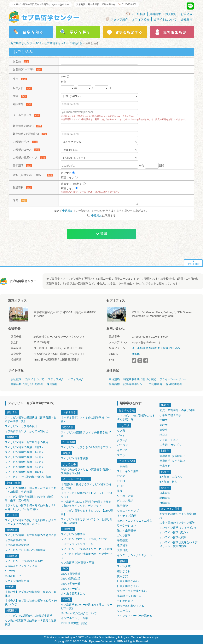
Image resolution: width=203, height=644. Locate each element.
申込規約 (68, 211)
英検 (120, 491)
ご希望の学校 (21, 142)
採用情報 (52, 384)
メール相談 (136, 14)
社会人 (164, 435)
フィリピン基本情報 (73, 534)
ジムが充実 (124, 611)
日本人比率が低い (128, 586)
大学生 (164, 430)
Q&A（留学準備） (72, 574)
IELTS (121, 486)
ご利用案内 (155, 384)
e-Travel (10, 571)
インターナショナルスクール (135, 555)
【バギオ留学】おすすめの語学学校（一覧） (85, 419)
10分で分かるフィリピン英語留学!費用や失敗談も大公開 (86, 471)
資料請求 (155, 14)
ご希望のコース (22, 150)
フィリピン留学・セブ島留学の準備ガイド (31, 535)
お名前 (17, 61)
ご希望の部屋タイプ (25, 158)
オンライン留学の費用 (173, 537)
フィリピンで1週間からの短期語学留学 (29, 616)
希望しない (69, 177)
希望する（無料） (73, 184)
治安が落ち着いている (130, 606)
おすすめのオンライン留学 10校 (178, 516)
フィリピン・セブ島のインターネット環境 (87, 549)
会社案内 (187, 19)
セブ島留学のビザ (16, 540)
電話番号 (18, 104)
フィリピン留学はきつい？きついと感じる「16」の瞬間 (87, 521)
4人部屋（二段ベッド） (174, 477)
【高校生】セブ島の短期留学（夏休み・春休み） (31, 594)
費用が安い (124, 576)
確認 (101, 234)
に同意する (102, 216)
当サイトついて (35, 379)
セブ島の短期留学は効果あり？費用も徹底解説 (31, 622)
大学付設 (122, 550)
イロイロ (122, 450)
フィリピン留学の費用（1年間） (25, 472)
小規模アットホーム (129, 596)
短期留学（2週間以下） (174, 456)
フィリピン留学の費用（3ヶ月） (25, 462)
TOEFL (121, 481)
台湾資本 (165, 503)
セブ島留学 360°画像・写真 (78, 563)
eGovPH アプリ (14, 576)
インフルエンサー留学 (74, 618)
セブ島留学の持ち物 (17, 545)
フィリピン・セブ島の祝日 (21, 426)
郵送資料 (18, 188)
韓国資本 (165, 498)
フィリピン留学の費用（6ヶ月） (25, 467)
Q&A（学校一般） (72, 584)
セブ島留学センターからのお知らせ (26, 431)
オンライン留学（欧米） (174, 532)
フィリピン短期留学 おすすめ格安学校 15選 (86, 434)
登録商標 (114, 384)
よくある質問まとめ (73, 593)
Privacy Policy (117, 637)
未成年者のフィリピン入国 (21, 566)
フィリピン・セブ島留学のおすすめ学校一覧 (136, 417)
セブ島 (121, 430)
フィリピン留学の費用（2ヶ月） (25, 457)
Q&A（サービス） (72, 589)
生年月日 (18, 88)
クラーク (122, 440)
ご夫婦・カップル (170, 445)
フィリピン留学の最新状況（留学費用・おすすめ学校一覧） (31, 419)
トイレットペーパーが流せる (135, 616)
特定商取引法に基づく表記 (140, 379)
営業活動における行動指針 (27, 384)
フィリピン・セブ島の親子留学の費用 (28, 477)
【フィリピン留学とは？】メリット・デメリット (87, 495)
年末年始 (165, 466)
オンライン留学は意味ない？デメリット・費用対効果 (178, 544)
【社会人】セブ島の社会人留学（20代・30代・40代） (31, 602)
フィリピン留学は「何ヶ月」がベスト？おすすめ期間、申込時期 (31, 490)
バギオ (121, 435)
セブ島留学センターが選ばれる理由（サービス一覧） (87, 607)
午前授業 (122, 540)
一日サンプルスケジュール (77, 544)
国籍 (15, 96)
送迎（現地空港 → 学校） (28, 175)
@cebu (136, 354)
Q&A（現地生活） (72, 579)
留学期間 (18, 165)
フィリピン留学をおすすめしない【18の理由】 (87, 512)
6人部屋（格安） (170, 482)
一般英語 (122, 466)
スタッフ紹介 (117, 19)
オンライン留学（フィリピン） (178, 528)
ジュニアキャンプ (128, 511)
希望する (68, 173)
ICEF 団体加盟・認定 (74, 623)
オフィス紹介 (141, 19)
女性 (65, 81)
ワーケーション (126, 525)
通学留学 (122, 545)
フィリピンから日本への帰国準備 (25, 550)
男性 (65, 77)
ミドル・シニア (169, 440)
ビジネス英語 (125, 501)
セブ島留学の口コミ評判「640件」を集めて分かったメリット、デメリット (86, 504)
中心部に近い (125, 601)
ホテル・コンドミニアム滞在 (135, 521)
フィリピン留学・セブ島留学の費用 (26, 442)
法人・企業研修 (126, 530)
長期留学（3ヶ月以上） (174, 461)
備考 (15, 200)
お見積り (171, 14)
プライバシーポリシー (173, 379)
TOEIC (121, 476)
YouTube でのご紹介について (79, 613)
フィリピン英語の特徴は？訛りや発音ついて (87, 556)
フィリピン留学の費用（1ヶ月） (25, 452)
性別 (15, 79)
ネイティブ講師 (126, 516)
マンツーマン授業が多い (132, 591)
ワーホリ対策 (125, 496)
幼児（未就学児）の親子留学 (177, 410)
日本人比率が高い (128, 581)
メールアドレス (22, 115)
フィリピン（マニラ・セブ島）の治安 (84, 539)
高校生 (164, 425)
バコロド (122, 445)
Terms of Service (141, 637)
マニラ (121, 455)
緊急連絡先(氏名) (23, 126)
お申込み (187, 14)
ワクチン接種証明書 (17, 581)
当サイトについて (165, 19)
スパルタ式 (124, 566)
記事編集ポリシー (134, 384)
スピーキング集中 (128, 471)
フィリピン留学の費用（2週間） (25, 447)
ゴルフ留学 (124, 535)
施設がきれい (125, 571)
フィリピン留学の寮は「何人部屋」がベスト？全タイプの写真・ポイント (31, 522)
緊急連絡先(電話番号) (26, 134)
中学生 (164, 420)
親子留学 (122, 506)
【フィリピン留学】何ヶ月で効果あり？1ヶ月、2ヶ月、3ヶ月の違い (30, 507)
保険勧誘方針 (174, 384)
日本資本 (165, 493)
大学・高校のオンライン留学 (177, 523)
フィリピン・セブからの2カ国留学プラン (86, 447)
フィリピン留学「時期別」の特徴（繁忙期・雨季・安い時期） (29, 499)
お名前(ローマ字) (23, 69)
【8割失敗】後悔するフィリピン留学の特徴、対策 (86, 486)
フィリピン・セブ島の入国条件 (24, 561)
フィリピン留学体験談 (74, 458)
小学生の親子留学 (170, 415)
